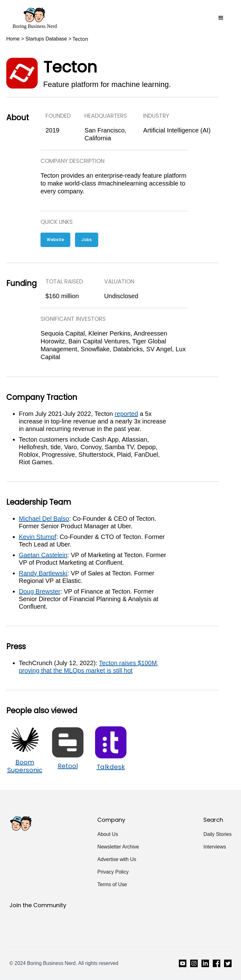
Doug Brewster (40, 591)
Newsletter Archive (118, 847)
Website (55, 240)
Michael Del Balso (44, 519)
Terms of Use (112, 884)
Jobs (87, 240)
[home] (35, 18)
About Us (108, 834)
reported (126, 414)
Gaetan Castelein (43, 555)
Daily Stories (217, 834)
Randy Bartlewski (43, 573)
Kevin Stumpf (37, 537)
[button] (221, 18)
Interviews (215, 847)
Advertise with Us (117, 859)
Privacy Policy (113, 872)
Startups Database (46, 39)
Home (13, 39)
